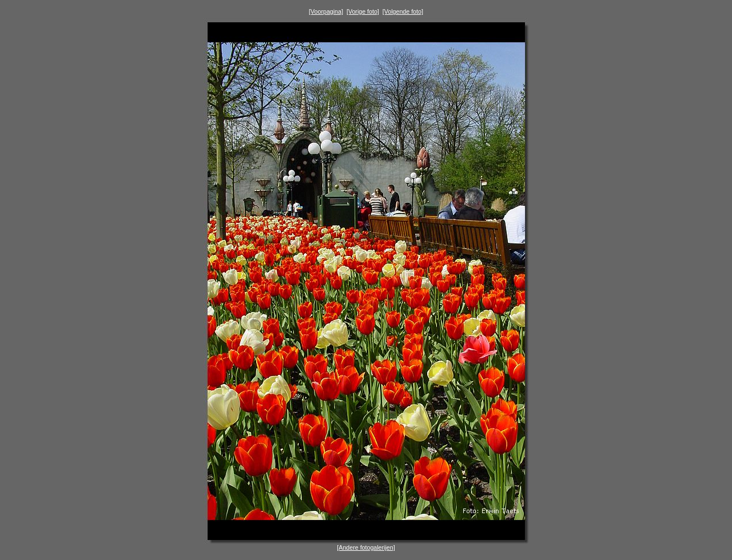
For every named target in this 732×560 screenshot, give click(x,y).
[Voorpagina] (326, 11)
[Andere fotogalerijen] (366, 547)
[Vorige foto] (363, 11)
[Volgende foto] (403, 11)
